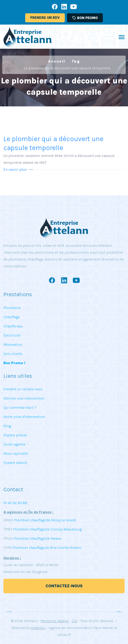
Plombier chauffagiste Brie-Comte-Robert (47, 548)
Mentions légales (55, 621)
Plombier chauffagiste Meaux (37, 538)
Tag (76, 61)
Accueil (57, 61)
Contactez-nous (64, 586)
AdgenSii (38, 628)
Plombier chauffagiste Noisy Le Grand (44, 520)
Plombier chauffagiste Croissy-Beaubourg (47, 529)
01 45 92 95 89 (15, 503)
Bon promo (85, 18)
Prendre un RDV (45, 18)
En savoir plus (15, 169)
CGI (75, 621)
